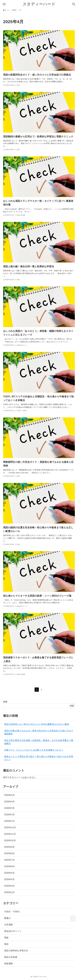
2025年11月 (10, 834)
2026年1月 (9, 821)
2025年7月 (9, 860)
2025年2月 (9, 892)
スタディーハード (39, 4)
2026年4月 (9, 802)
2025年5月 (9, 873)
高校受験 (9, 964)
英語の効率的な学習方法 (16, 951)
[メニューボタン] (4, 4)
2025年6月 (9, 866)
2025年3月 (9, 886)
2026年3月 (9, 808)
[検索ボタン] (74, 4)
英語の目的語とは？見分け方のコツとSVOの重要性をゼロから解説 (37, 724)
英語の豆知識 (11, 957)
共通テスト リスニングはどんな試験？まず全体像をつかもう (34, 750)
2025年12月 (10, 828)
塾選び (7, 918)
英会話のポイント (13, 931)
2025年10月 (10, 840)
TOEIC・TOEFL (12, 912)
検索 (5, 702)
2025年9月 (9, 847)
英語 (6, 944)
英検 (6, 938)
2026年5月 (9, 795)
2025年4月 (9, 879)
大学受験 (9, 925)
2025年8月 (9, 853)
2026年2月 (9, 815)
